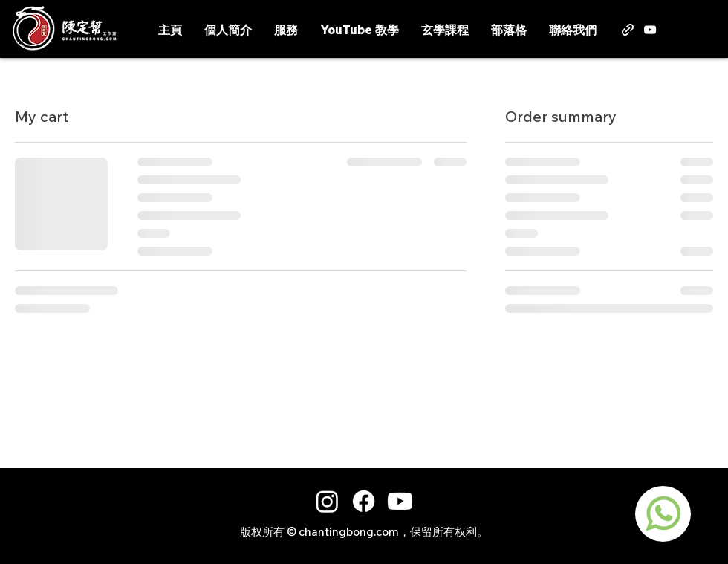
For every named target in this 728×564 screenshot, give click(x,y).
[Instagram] (327, 501)
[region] (663, 514)
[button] (715, 28)
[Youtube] (400, 501)
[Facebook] (364, 501)
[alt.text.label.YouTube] (650, 30)
